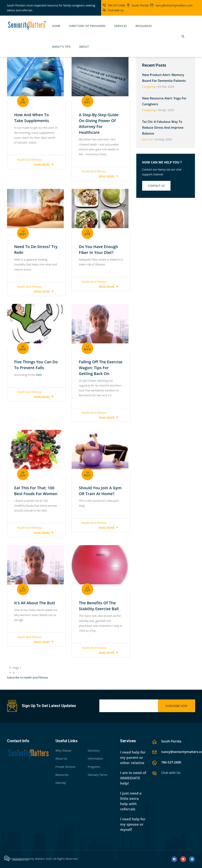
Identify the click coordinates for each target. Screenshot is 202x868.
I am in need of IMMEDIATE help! (133, 778)
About (84, 47)
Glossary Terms (98, 775)
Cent (39, 375)
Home (56, 26)
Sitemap (61, 783)
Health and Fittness (29, 160)
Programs (94, 767)
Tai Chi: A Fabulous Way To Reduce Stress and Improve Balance (163, 128)
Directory (94, 751)
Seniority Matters (34, 859)
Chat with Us (116, 10)
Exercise (147, 139)
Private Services (66, 767)
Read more (42, 165)
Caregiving (149, 87)
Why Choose (63, 751)
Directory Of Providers (87, 26)
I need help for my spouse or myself (133, 824)
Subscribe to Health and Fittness (28, 677)
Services (121, 26)
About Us (61, 759)
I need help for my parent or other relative (133, 757)
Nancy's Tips (61, 47)
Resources (144, 26)
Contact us (156, 186)
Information (95, 759)
